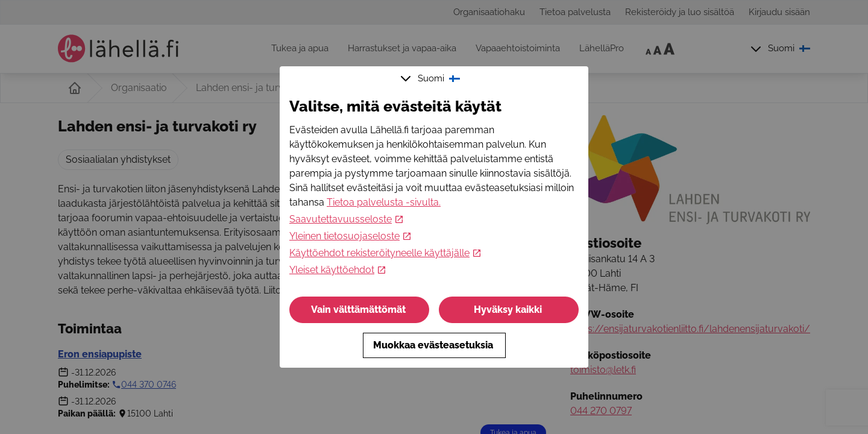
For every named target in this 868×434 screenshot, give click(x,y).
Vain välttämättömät (360, 310)
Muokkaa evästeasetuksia (434, 345)
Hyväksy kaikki (509, 310)
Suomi (432, 78)
